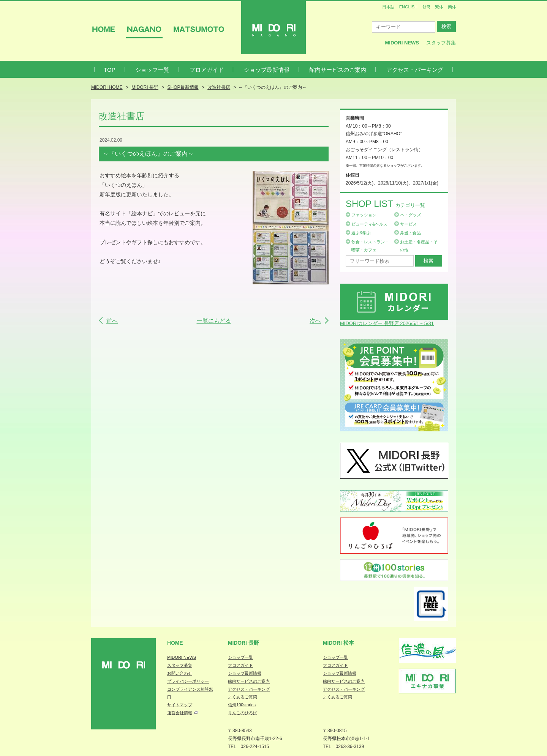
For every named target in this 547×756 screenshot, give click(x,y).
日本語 (388, 7)
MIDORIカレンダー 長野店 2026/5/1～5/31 (387, 323)
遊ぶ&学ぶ (361, 233)
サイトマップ (180, 705)
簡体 (452, 7)
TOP (110, 70)
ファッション (364, 215)
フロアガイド (207, 70)
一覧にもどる (214, 321)
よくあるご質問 (243, 697)
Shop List (385, 204)
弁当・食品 (410, 233)
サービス (408, 224)
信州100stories (242, 705)
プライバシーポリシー (188, 681)
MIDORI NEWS (182, 657)
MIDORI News (402, 43)
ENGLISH (408, 7)
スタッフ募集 (441, 43)
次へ (315, 321)
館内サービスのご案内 (338, 70)
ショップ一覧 (152, 70)
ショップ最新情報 (267, 70)
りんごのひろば (243, 713)
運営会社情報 (180, 713)
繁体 (439, 7)
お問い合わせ (180, 673)
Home (175, 643)
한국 (426, 7)
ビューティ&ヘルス (369, 224)
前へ (112, 321)
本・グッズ (410, 215)
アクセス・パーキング (415, 70)
